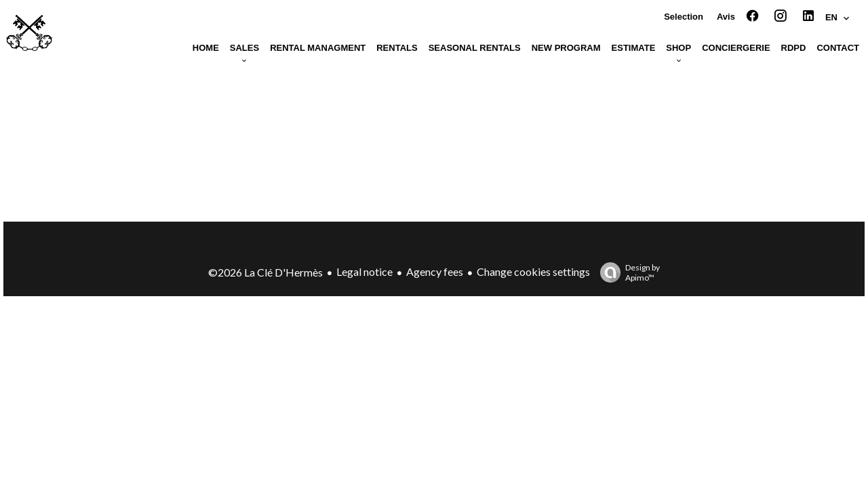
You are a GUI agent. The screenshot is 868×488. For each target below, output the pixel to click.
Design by (627, 272)
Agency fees (435, 271)
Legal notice (364, 271)
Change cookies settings (533, 271)
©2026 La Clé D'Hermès (265, 272)
